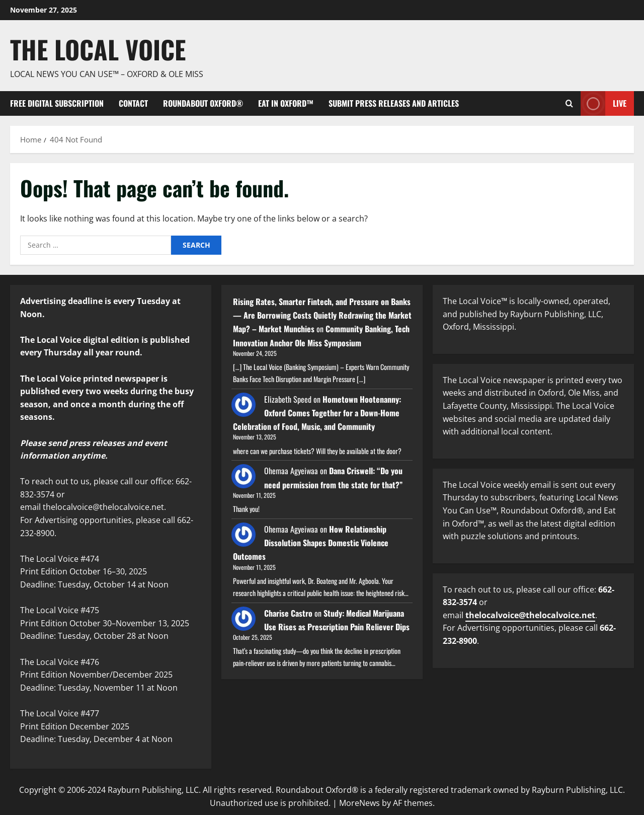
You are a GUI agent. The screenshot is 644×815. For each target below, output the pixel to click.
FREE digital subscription (57, 103)
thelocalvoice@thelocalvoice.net (530, 615)
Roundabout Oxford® (203, 103)
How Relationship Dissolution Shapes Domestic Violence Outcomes (311, 543)
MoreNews (359, 803)
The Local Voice (98, 49)
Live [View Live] (603, 103)
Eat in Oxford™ (286, 103)
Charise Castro (288, 613)
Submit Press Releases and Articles (394, 103)
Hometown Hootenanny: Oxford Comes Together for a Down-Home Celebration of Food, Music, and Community (317, 413)
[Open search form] (569, 103)
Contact (133, 103)
